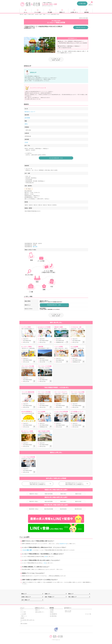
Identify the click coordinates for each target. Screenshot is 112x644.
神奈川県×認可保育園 (49, 509)
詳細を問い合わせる (81, 27)
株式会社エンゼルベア (30, 112)
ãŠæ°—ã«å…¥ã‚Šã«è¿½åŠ (56, 59)
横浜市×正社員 (78, 501)
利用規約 (52, 612)
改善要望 (22, 618)
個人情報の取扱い (53, 616)
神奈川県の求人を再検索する (38, 484)
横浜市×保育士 (63, 501)
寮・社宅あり (29, 189)
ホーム (22, 610)
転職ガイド (38, 610)
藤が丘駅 (35, 247)
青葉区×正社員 (78, 494)
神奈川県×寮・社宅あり (34, 509)
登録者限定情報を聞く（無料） (54, 305)
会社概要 (52, 610)
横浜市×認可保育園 (49, 501)
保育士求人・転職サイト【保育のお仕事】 (27, 14)
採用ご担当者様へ (24, 624)
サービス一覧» (88, 614)
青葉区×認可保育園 (49, 494)
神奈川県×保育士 (63, 509)
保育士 (26, 124)
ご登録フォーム (24, 616)
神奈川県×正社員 (78, 509)
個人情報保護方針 (53, 614)
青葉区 (44, 14)
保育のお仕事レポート (40, 612)
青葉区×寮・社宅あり (34, 494)
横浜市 (41, 14)
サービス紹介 (23, 612)
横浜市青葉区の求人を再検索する (74, 484)
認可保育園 (27, 118)
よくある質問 (23, 614)
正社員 (26, 142)
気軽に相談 (82, 3)
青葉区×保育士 (63, 494)
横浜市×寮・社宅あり (34, 501)
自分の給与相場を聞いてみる (56, 158)
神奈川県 (37, 14)
